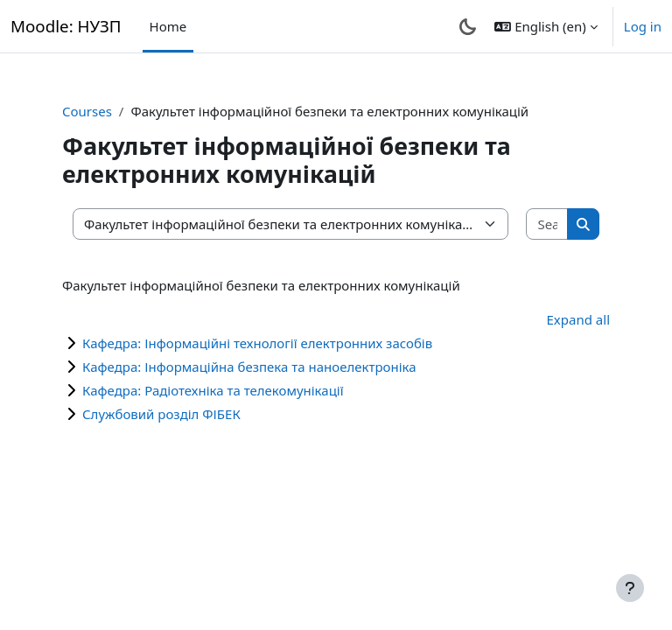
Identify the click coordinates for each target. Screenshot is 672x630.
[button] (546, 26)
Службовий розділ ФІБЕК (161, 414)
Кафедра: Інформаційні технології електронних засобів (257, 343)
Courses (87, 111)
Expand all (578, 319)
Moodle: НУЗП (66, 26)
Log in (643, 26)
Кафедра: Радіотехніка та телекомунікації (213, 390)
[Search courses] (547, 224)
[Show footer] (630, 588)
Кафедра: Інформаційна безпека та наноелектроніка (249, 367)
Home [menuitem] (168, 26)
